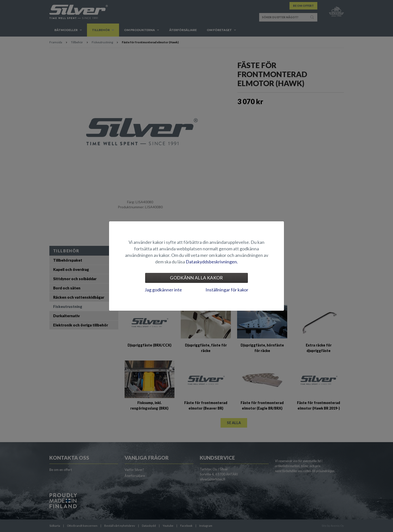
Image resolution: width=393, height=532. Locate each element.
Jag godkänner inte (163, 290)
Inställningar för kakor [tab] (227, 290)
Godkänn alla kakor (196, 278)
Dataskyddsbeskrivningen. (212, 262)
